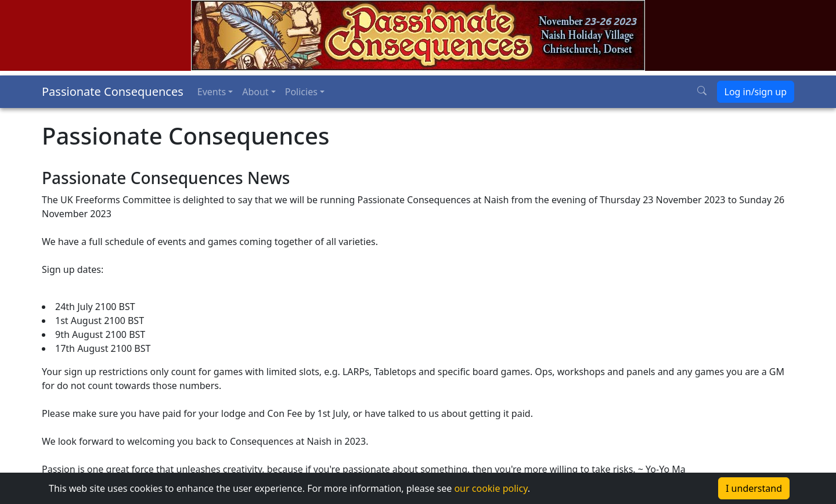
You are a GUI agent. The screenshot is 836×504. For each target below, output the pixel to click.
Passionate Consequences (113, 91)
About (255, 92)
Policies (301, 92)
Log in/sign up (756, 92)
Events (212, 92)
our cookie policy (491, 488)
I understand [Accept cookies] (754, 488)
